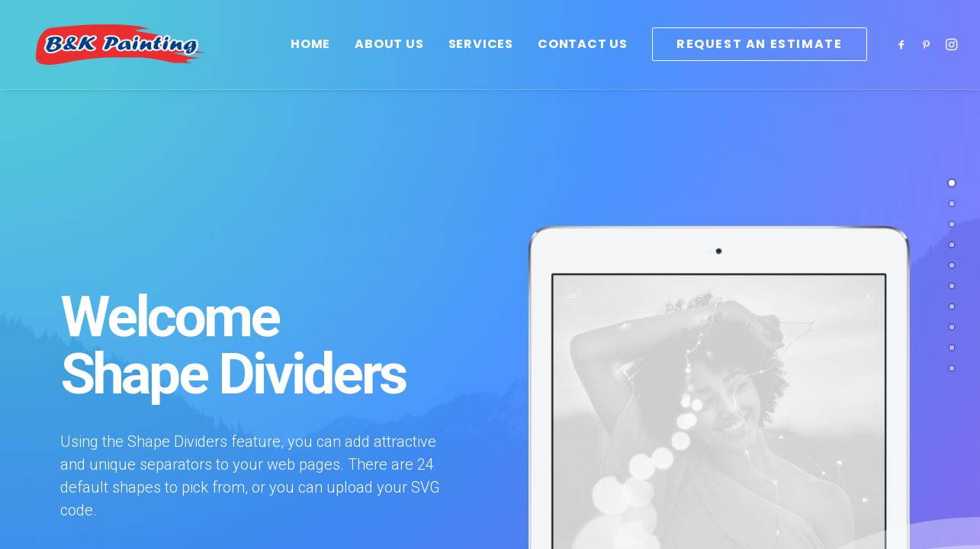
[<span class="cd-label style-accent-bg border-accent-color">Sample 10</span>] (952, 368)
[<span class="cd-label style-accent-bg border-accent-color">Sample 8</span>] (952, 265)
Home (310, 56)
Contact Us (583, 56)
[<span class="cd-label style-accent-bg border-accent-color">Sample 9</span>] (952, 348)
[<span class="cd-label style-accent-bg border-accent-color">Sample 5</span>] (952, 327)
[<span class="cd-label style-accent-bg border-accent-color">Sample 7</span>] (952, 224)
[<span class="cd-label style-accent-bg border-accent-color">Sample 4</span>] (952, 245)
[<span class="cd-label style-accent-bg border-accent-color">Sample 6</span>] (952, 286)
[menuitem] (310, 56)
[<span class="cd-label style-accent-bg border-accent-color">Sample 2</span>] (952, 204)
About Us (389, 56)
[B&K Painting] (145, 56)
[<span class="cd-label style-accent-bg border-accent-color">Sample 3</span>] (952, 307)
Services (481, 56)
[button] (904, 56)
